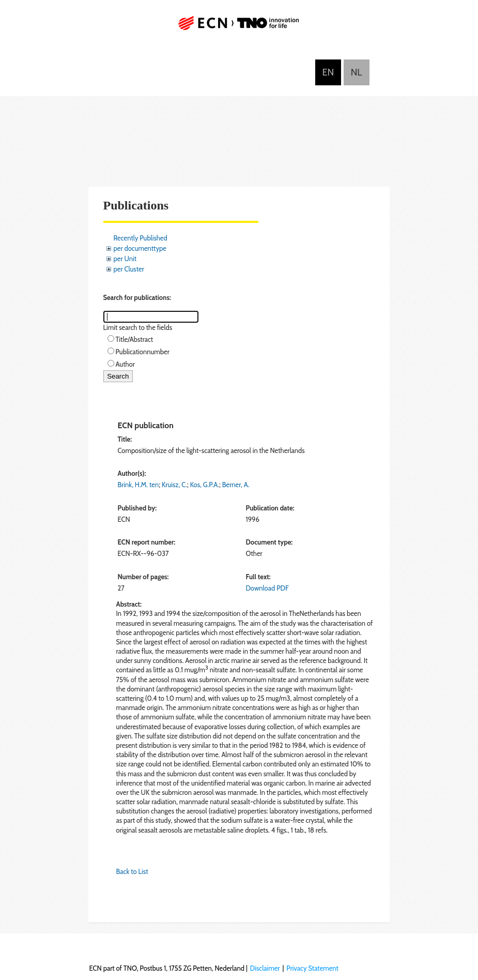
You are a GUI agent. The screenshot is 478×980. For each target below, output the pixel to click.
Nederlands (357, 72)
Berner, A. (236, 485)
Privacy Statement (312, 968)
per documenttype (140, 248)
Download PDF (267, 588)
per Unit (125, 259)
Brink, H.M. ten (138, 485)
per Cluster (129, 269)
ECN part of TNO (239, 27)
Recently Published (141, 238)
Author (125, 364)
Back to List (132, 871)
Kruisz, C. (174, 485)
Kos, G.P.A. (205, 485)
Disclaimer (265, 968)
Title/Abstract (135, 339)
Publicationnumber (143, 352)
